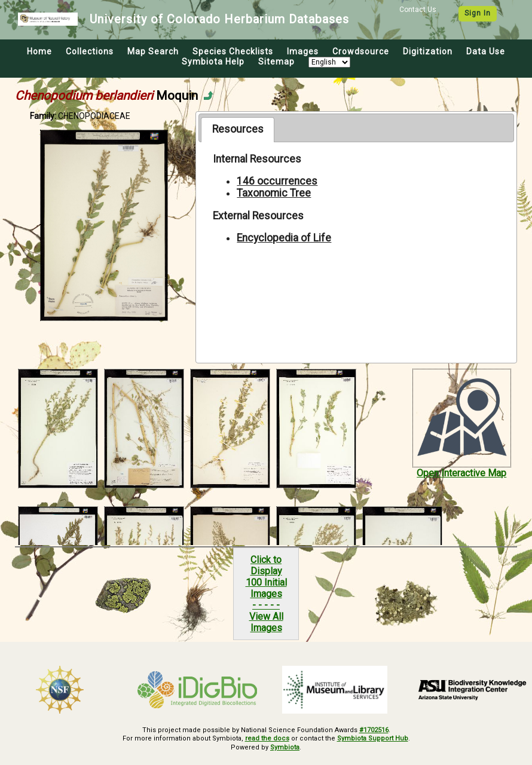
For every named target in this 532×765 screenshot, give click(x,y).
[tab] (238, 130)
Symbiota (285, 747)
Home (39, 51)
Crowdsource (361, 51)
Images (303, 51)
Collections (90, 51)
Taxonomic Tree (274, 193)
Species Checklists (233, 51)
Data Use (486, 51)
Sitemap (276, 62)
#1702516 (374, 730)
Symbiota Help (213, 62)
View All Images (266, 622)
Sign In (478, 13)
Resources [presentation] (238, 129)
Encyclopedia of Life (284, 238)
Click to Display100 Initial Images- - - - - (266, 582)
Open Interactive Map (461, 473)
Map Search (153, 51)
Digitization (428, 51)
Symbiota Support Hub (373, 738)
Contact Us (418, 10)
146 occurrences (277, 181)
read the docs (267, 738)
